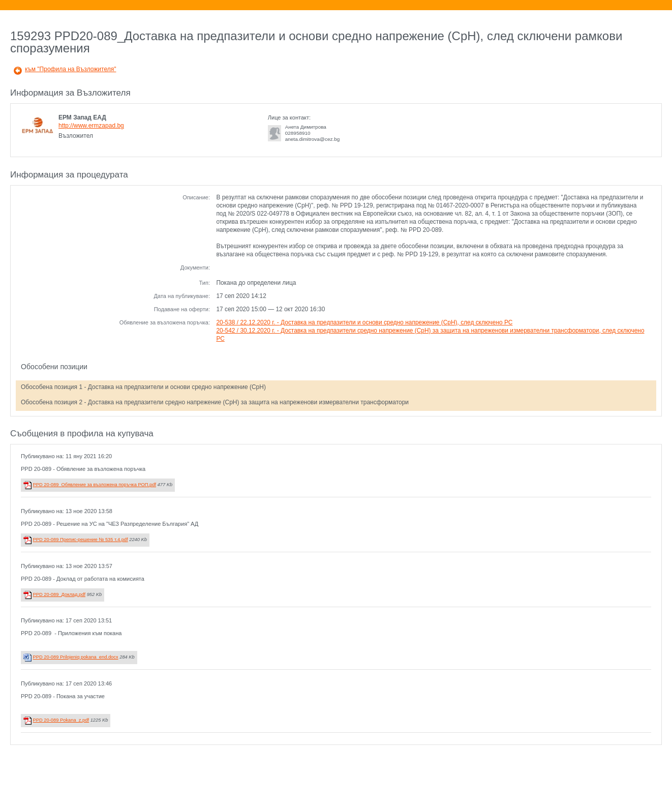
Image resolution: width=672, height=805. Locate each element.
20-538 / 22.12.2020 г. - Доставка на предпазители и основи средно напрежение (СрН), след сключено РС (364, 322)
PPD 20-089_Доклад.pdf (59, 594)
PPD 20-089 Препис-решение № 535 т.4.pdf (81, 540)
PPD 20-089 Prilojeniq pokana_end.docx (76, 657)
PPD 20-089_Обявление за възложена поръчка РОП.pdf (95, 485)
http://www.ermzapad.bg (91, 126)
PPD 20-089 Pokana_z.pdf (61, 720)
